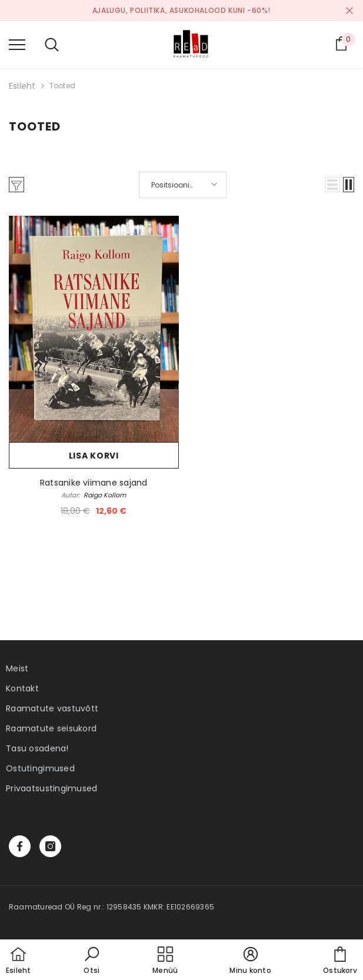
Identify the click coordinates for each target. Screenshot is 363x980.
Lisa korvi (94, 456)
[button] (332, 185)
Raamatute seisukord (51, 728)
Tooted (62, 86)
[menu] (17, 44)
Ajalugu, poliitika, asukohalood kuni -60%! (181, 10)
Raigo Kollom (105, 495)
